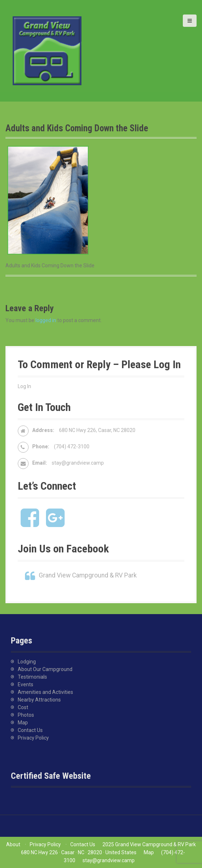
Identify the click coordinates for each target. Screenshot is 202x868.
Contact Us (30, 730)
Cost (23, 707)
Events (26, 684)
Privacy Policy (33, 738)
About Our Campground (45, 669)
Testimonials (32, 677)
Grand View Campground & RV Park (88, 575)
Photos (26, 715)
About (13, 844)
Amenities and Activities (45, 692)
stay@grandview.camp (78, 463)
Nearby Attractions (39, 700)
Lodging (27, 662)
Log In (24, 386)
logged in (46, 320)
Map (23, 723)
